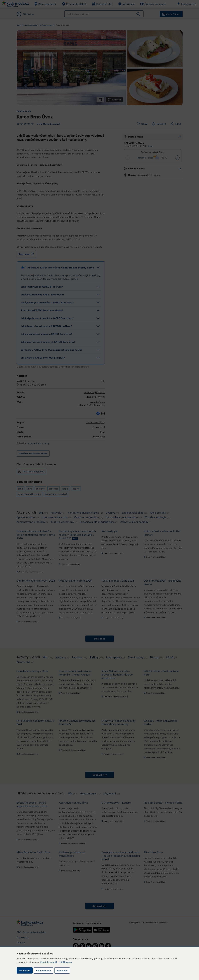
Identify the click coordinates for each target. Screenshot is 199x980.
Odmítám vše (43, 970)
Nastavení (62, 970)
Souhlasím (25, 970)
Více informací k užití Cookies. (56, 962)
